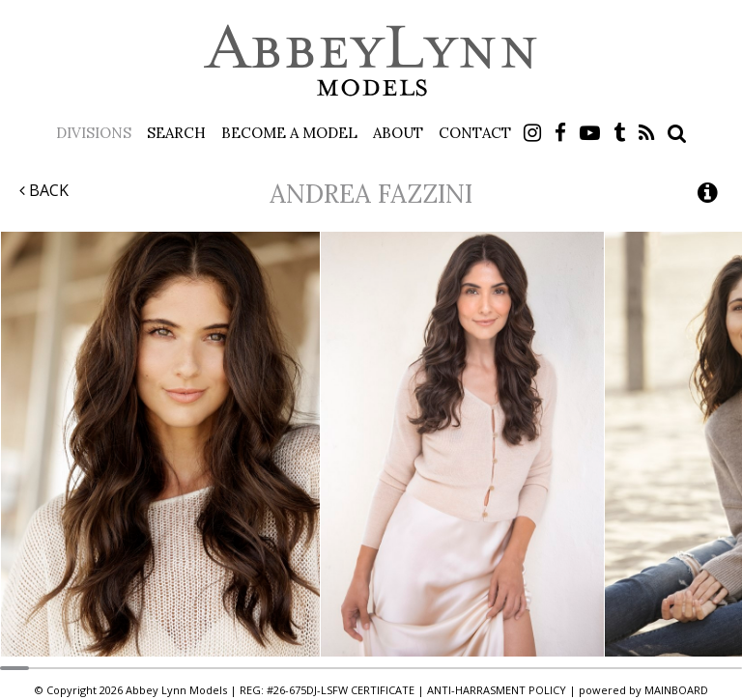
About (398, 133)
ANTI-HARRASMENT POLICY (497, 690)
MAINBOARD (676, 690)
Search (176, 133)
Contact (475, 133)
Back (44, 190)
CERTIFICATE (383, 690)
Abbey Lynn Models (371, 60)
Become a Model (289, 133)
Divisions (94, 133)
